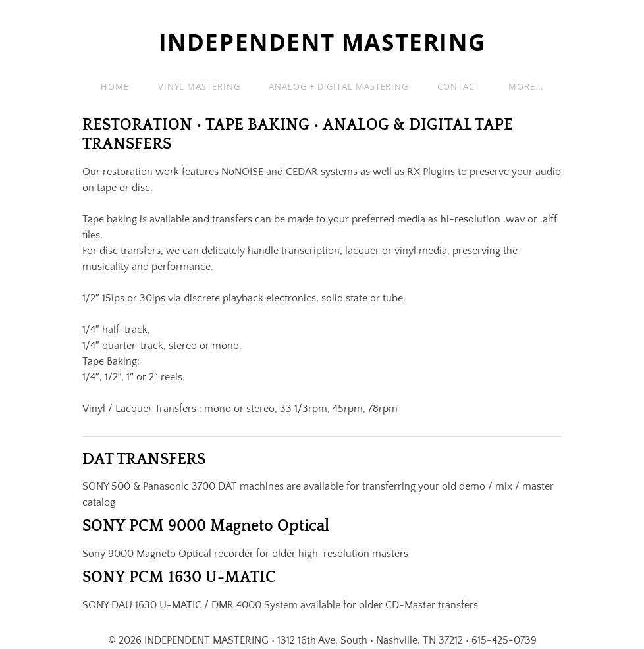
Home (115, 86)
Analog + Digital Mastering (338, 86)
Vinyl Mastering (199, 86)
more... (525, 86)
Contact (458, 86)
